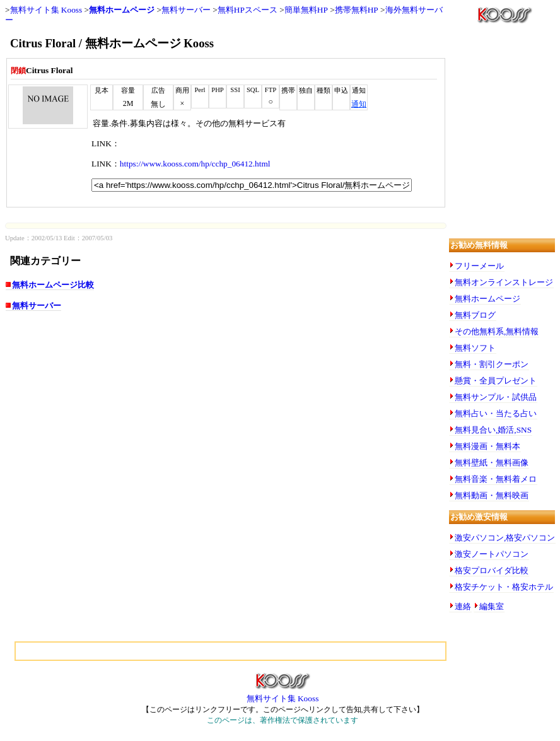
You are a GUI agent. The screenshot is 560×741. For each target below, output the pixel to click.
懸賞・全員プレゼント (496, 381)
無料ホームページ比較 (53, 285)
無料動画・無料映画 (492, 495)
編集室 (492, 606)
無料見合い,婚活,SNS (493, 430)
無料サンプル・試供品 (496, 397)
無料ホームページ (122, 10)
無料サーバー (186, 10)
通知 (359, 104)
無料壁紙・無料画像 (492, 463)
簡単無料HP (306, 10)
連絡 (463, 606)
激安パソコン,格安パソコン (505, 538)
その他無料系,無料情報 (497, 331)
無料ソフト (475, 348)
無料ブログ (475, 315)
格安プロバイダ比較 (492, 570)
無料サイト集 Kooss (46, 10)
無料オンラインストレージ (504, 282)
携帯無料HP (357, 10)
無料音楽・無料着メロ (496, 479)
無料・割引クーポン (492, 364)
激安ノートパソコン (492, 554)
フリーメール (479, 266)
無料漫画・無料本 (487, 446)
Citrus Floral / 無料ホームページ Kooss (112, 43)
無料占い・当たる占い (496, 413)
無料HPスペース (248, 10)
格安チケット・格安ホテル (504, 587)
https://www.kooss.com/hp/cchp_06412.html (195, 164)
